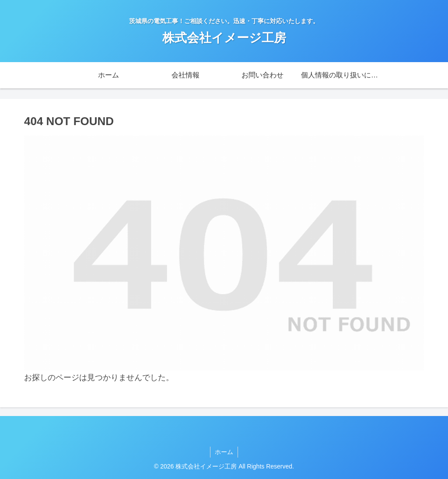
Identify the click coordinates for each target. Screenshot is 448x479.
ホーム (224, 452)
